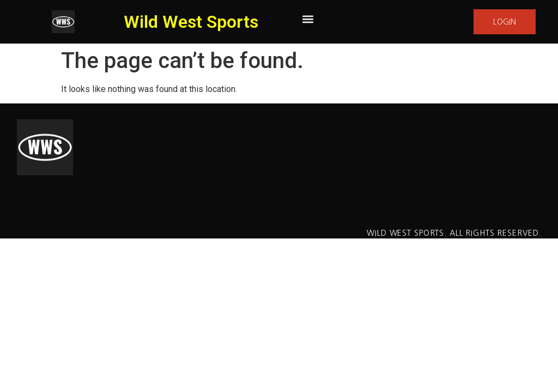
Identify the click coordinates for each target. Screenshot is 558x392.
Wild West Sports (191, 22)
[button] (308, 19)
